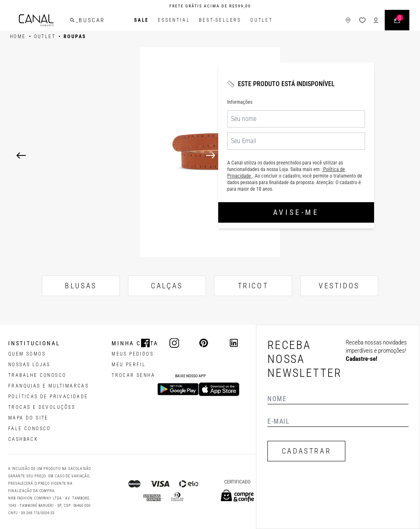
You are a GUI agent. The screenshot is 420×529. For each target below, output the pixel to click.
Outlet (261, 20)
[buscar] (72, 20)
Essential (174, 20)
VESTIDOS (339, 286)
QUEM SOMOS (27, 354)
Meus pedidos (132, 354)
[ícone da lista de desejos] (362, 20)
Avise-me (296, 212)
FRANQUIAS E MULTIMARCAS (48, 386)
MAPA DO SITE (28, 418)
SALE (142, 20)
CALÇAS (167, 286)
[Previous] (21, 155)
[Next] (305, 155)
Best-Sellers (220, 20)
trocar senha (133, 375)
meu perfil (129, 365)
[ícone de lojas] (348, 20)
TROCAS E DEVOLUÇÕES (42, 407)
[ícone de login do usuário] (376, 20)
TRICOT (253, 286)
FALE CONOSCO (30, 429)
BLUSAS (81, 286)
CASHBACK (23, 439)
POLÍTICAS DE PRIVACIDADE (48, 397)
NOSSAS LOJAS (29, 365)
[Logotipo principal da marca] (36, 20)
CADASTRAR (306, 451)
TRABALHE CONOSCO (37, 375)
